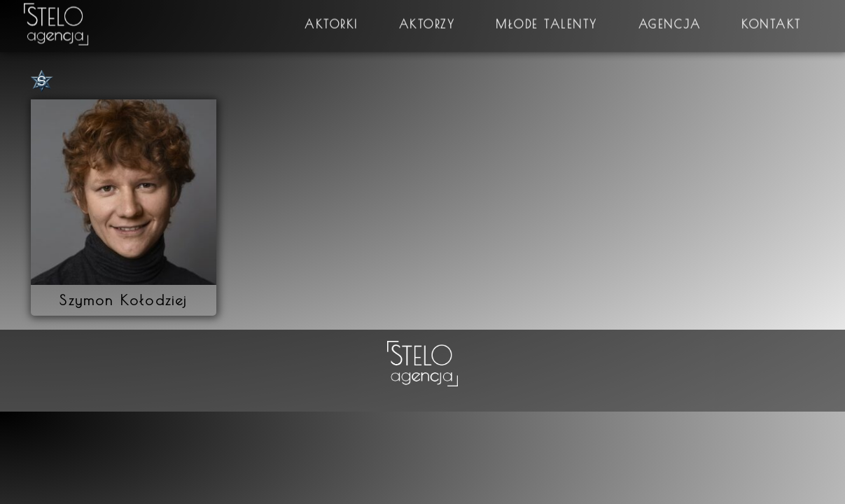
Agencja (670, 17)
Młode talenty (547, 17)
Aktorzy (427, 17)
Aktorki (331, 17)
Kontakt (771, 17)
